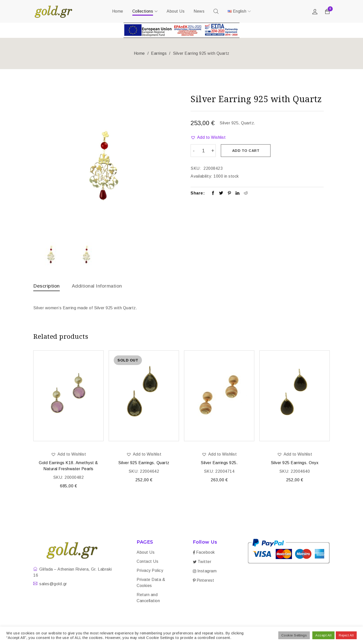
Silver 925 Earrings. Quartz (144, 463)
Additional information (99, 286)
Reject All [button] (346, 635)
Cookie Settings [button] (294, 635)
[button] (208, 137)
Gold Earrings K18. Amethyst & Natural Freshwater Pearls (68, 466)
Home (139, 53)
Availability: (202, 176)
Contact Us (147, 562)
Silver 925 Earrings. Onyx (295, 463)
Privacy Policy (150, 571)
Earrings (159, 53)
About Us (146, 553)
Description (47, 286)
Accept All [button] (323, 635)
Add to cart (246, 151)
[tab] (47, 287)
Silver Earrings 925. (219, 463)
